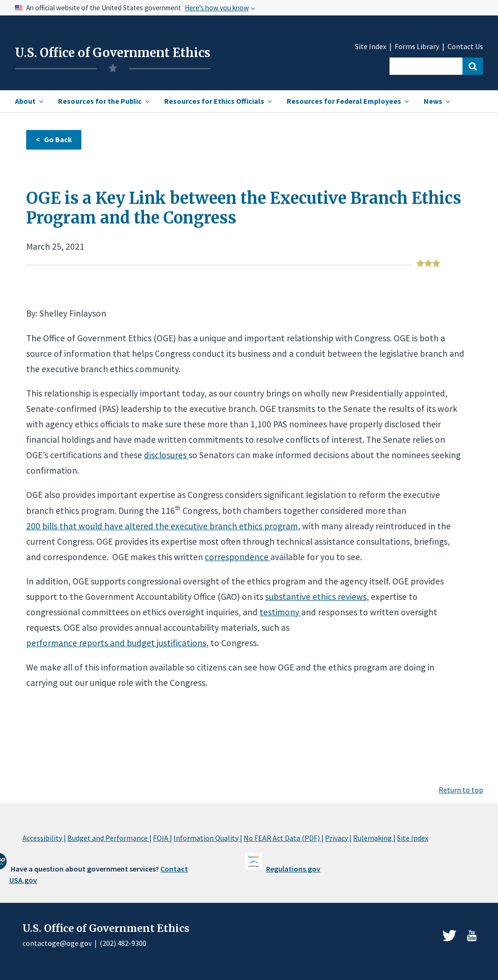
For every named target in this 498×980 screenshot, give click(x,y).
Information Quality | (208, 838)
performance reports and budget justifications (116, 643)
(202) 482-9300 (123, 943)
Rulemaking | (374, 838)
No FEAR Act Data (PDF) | (284, 838)
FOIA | (162, 838)
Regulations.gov (293, 869)
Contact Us (465, 47)
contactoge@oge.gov (57, 943)
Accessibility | (44, 838)
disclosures (166, 455)
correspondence (238, 557)
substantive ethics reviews (316, 597)
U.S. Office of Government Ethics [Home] (113, 53)
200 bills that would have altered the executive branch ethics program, (163, 526)
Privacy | (338, 838)
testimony (280, 612)
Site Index (371, 47)
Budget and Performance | (109, 838)
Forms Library (417, 47)
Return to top (461, 790)
